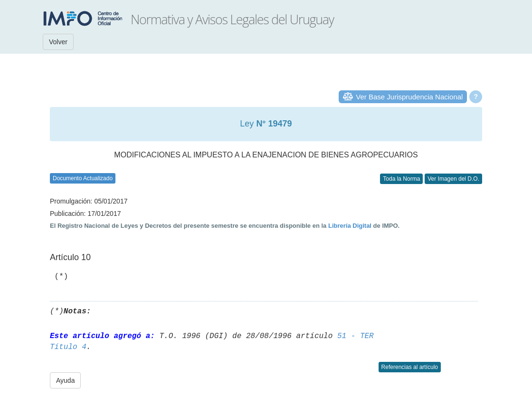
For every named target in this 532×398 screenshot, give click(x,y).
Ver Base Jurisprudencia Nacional (409, 97)
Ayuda (65, 380)
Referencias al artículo (410, 367)
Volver (58, 42)
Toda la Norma (401, 179)
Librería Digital (350, 226)
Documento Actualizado (83, 178)
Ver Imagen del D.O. (453, 179)
